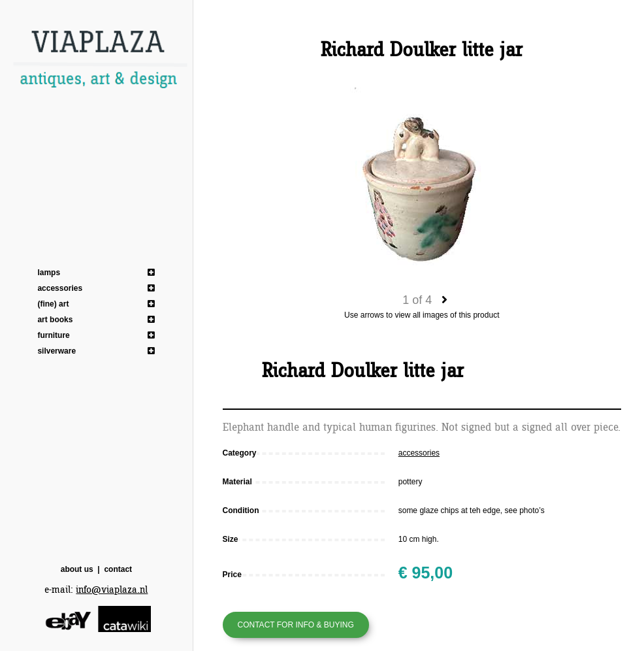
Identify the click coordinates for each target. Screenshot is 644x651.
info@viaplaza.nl (112, 590)
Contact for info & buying (296, 625)
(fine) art (53, 304)
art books (55, 320)
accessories (60, 288)
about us (77, 569)
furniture (53, 335)
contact (118, 569)
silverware (56, 351)
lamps (49, 273)
